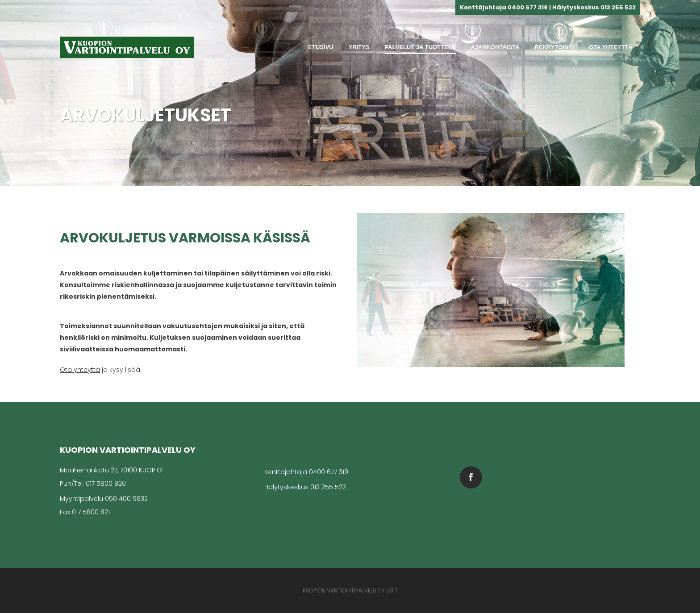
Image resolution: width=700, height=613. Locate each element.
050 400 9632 (126, 499)
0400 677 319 (329, 472)
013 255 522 (328, 487)
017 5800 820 (106, 484)
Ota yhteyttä (80, 370)
